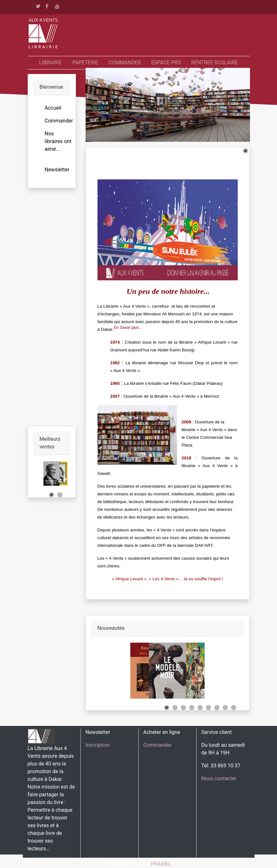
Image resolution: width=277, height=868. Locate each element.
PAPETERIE (85, 63)
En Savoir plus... (128, 328)
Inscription (98, 745)
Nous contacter (219, 778)
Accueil (53, 108)
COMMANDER (125, 63)
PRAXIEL (161, 864)
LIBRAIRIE (51, 63)
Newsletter (57, 170)
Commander (59, 121)
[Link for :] (51, 474)
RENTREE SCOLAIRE (214, 63)
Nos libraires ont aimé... (58, 141)
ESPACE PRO (166, 63)
